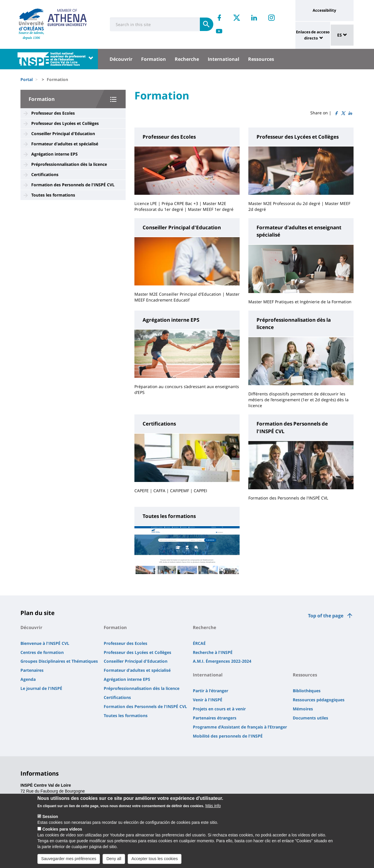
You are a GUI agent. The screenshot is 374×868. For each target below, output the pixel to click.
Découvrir (121, 59)
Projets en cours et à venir (219, 709)
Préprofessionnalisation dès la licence (69, 164)
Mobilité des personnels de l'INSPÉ (228, 736)
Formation (154, 59)
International (224, 59)
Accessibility (324, 10)
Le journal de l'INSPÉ (41, 688)
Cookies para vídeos (62, 831)
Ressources (261, 59)
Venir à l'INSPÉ (208, 700)
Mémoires (303, 709)
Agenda (28, 679)
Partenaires (32, 670)
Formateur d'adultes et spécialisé (65, 144)
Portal (27, 79)
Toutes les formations (53, 195)
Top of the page (326, 616)
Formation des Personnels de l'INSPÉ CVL (73, 185)
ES (342, 35)
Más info (213, 808)
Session (50, 819)
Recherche (187, 59)
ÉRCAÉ (199, 643)
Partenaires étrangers (215, 718)
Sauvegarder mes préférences (69, 860)
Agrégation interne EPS (54, 154)
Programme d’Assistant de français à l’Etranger (240, 727)
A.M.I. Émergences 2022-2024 (222, 661)
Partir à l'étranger (211, 691)
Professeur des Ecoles (53, 113)
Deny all (114, 860)
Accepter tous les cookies (155, 860)
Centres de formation (42, 652)
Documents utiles (310, 718)
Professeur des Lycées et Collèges (65, 123)
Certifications (45, 174)
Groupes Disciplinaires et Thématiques (59, 661)
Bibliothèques (307, 691)
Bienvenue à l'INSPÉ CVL (45, 643)
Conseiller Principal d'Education (63, 134)
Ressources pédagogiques (319, 700)
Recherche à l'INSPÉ (213, 652)
